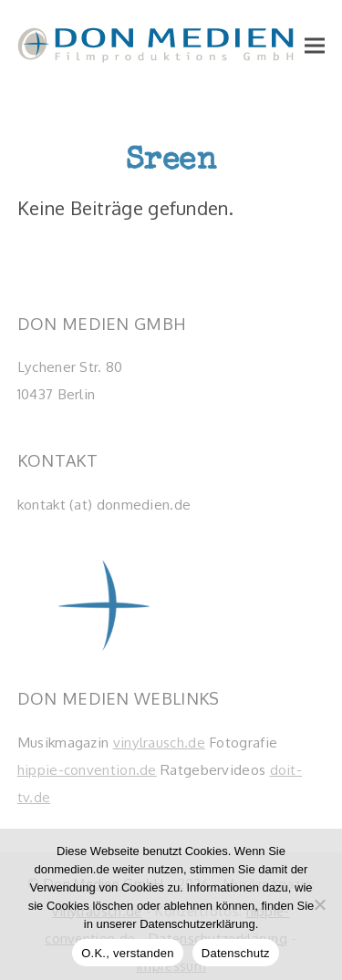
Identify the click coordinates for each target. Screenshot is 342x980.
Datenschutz (236, 953)
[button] (315, 45)
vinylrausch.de (159, 742)
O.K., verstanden (128, 953)
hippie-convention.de (87, 769)
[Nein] (319, 904)
